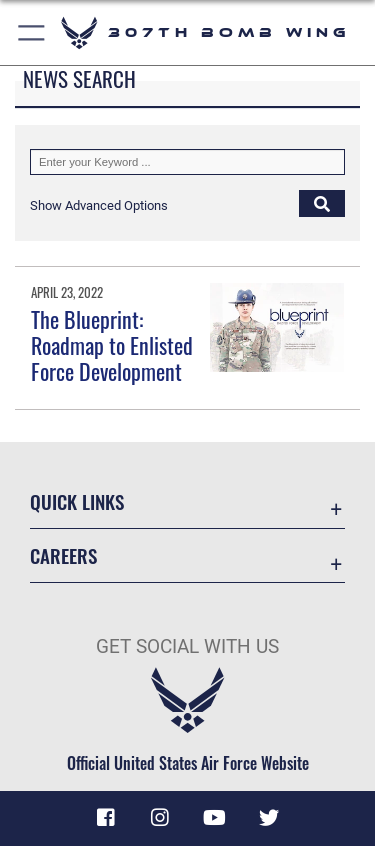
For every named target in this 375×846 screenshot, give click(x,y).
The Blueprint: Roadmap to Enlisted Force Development (112, 345)
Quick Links (77, 501)
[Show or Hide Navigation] (32, 32)
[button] (99, 205)
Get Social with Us (187, 646)
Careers (63, 555)
